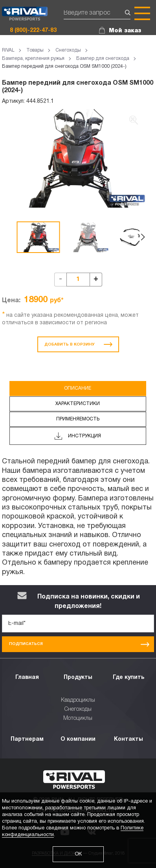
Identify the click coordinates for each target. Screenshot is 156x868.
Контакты (128, 739)
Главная (27, 677)
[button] (143, 237)
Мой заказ (125, 31)
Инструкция (78, 436)
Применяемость (78, 419)
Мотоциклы (78, 718)
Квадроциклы (78, 700)
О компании (78, 739)
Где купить (128, 677)
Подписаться (79, 644)
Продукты (78, 677)
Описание (78, 388)
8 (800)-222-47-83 (33, 31)
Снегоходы (78, 709)
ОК (78, 854)
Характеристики (78, 404)
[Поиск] (97, 13)
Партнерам (27, 739)
